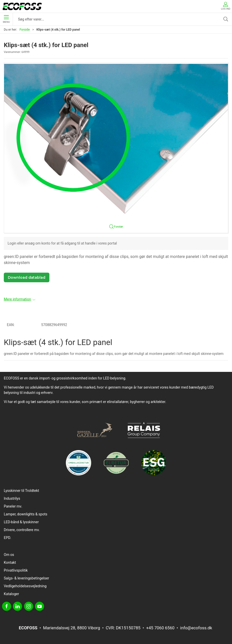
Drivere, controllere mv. (22, 530)
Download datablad (27, 277)
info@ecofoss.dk (196, 628)
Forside (25, 30)
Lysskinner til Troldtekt (21, 491)
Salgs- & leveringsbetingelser (26, 578)
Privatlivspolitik (16, 570)
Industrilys (12, 498)
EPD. (7, 538)
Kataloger (11, 594)
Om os (9, 555)
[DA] (22, 6)
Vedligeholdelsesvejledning (25, 586)
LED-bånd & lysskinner (21, 522)
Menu (6, 19)
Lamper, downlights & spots (26, 514)
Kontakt (10, 562)
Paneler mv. (13, 506)
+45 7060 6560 (160, 628)
